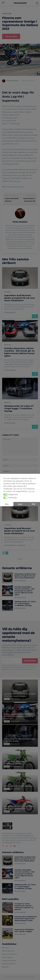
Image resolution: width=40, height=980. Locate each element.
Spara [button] (20, 504)
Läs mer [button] (31, 491)
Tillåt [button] (33, 504)
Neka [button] (7, 504)
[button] (5, 495)
